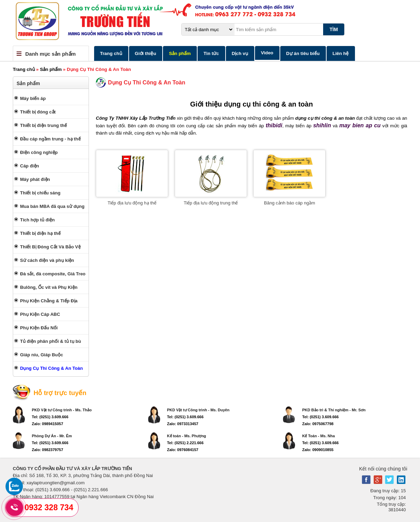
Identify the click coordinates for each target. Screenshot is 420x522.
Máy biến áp (33, 98)
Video (267, 53)
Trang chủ (111, 53)
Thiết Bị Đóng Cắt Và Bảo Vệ (50, 247)
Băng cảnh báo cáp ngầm (290, 203)
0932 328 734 (49, 507)
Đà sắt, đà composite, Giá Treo (53, 274)
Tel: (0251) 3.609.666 (50, 417)
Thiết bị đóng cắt (38, 112)
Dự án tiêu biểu (303, 53)
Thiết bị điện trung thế (43, 125)
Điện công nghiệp (39, 152)
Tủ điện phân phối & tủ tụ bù (51, 341)
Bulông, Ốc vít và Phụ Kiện (49, 287)
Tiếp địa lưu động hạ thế (132, 203)
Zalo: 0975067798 (318, 424)
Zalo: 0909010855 (318, 450)
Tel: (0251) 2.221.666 (185, 443)
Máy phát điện (35, 179)
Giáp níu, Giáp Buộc (42, 355)
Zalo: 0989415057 (48, 424)
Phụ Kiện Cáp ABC (40, 314)
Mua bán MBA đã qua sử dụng (52, 206)
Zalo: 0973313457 (183, 424)
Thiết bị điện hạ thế (40, 233)
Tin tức (211, 53)
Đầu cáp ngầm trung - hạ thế (50, 139)
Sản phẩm (180, 53)
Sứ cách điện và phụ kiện (47, 260)
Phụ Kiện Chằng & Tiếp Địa (49, 301)
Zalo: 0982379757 (48, 450)
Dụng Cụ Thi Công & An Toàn (51, 368)
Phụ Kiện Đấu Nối (39, 328)
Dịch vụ (240, 53)
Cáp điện (30, 166)
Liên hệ (341, 53)
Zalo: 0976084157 (183, 450)
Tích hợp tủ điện (37, 220)
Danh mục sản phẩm (51, 54)
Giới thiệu (146, 53)
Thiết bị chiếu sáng (40, 193)
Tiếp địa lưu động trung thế (211, 203)
